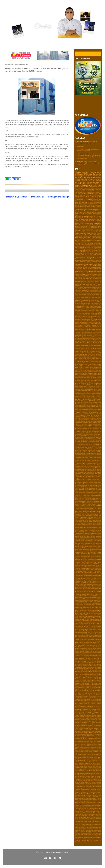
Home (7, 43)
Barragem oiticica (82, 407)
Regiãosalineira (78, 741)
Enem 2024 (90, 235)
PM (100, 664)
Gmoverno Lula (89, 549)
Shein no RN (91, 340)
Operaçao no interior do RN (81, 641)
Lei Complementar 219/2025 (88, 580)
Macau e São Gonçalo (96, 316)
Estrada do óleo (90, 513)
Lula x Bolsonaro (92, 587)
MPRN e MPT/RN (79, 596)
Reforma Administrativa (91, 331)
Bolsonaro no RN (79, 411)
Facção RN (96, 517)
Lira (87, 586)
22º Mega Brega (83, 356)
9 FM (82, 363)
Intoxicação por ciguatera (80, 565)
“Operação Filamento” (87, 840)
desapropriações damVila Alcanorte (88, 822)
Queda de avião (88, 724)
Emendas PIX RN (79, 507)
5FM (90, 360)
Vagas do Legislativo (87, 801)
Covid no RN (90, 295)
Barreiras (88, 407)
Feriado (81, 526)
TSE (76, 184)
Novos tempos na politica (91, 637)
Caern (83, 179)
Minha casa (94, 318)
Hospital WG (98, 557)
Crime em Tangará (87, 469)
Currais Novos (89, 259)
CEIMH (94, 413)
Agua (76, 376)
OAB (84, 269)
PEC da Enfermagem (94, 322)
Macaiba (87, 240)
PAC (87, 322)
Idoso (80, 561)
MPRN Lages (98, 594)
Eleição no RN (82, 235)
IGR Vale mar (81, 560)
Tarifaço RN (78, 782)
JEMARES (98, 568)
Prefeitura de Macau (87, 709)
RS (76, 273)
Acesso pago (85, 369)
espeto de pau (98, 823)
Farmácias (99, 522)
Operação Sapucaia (80, 651)
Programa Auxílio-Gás (80, 715)
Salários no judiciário (93, 759)
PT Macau (95, 201)
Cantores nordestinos (88, 424)
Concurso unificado (86, 293)
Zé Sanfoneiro (82, 817)
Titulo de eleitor (93, 226)
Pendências (93, 172)
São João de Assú (90, 776)
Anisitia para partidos (92, 380)
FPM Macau (90, 192)
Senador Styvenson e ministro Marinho (92, 765)
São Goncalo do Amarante (94, 209)
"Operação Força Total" (80, 279)
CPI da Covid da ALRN (92, 286)
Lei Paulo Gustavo (88, 239)
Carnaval (85, 204)
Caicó (84, 195)
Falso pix (84, 520)
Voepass (95, 811)
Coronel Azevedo (97, 462)
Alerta (100, 376)
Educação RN (90, 184)
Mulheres (82, 625)
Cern (85, 292)
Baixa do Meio (97, 401)
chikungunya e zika (88, 349)
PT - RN (94, 669)
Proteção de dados (80, 721)
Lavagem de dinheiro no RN (85, 576)
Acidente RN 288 (93, 369)
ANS (100, 366)
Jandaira (99, 206)
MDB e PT (98, 239)
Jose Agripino (83, 571)
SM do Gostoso (93, 755)
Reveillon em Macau (89, 747)
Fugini (99, 539)
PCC (92, 657)
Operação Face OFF (92, 644)
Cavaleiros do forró (81, 437)
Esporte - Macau (85, 302)
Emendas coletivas (88, 507)
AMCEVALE (92, 215)
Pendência (98, 680)
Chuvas (84, 232)
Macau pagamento (96, 605)
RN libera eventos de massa (90, 728)
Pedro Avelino (86, 270)
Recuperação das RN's (80, 736)
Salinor (88, 758)
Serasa (86, 340)
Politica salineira (84, 698)
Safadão (88, 756)
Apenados (99, 382)
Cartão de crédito (93, 433)
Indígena (91, 562)
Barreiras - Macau (95, 407)
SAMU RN (98, 753)
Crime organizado (80, 259)
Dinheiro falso (98, 488)
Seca (97, 760)
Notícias (77, 208)
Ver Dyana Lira (90, 346)
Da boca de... (80, 146)
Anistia (99, 380)
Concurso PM (78, 453)
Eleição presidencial (96, 504)
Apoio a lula (78, 383)
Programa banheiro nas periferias (93, 717)
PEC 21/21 (77, 660)
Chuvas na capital (84, 443)
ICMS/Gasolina (94, 558)
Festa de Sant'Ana (79, 529)
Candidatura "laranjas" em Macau (90, 423)
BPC (89, 399)
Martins (90, 609)
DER (89, 296)
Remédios (77, 274)
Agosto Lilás (86, 375)
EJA (86, 495)
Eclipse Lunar (98, 495)
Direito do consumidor (86, 490)
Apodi (99, 202)
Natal (79, 178)
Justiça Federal (87, 573)
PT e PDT (98, 269)
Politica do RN (81, 181)
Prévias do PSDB (87, 723)
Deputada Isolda (84, 482)
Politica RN (98, 184)
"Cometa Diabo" (83, 351)
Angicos (80, 229)
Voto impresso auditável (81, 347)
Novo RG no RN (95, 632)
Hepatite (85, 557)
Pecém (88, 680)
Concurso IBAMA (79, 452)
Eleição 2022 (85, 187)
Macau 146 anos (79, 600)
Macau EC (80, 316)
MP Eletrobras (83, 591)
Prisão (89, 198)
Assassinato (78, 216)
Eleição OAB (98, 503)
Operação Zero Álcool (80, 653)
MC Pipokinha (92, 589)
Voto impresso (87, 813)
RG (100, 724)
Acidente (99, 280)
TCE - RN (99, 778)
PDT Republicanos (81, 659)
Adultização (90, 373)
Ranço (86, 733)
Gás (94, 555)
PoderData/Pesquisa (79, 327)
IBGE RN (85, 214)
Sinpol (80, 771)
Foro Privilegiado (97, 536)
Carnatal (86, 255)
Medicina (79, 612)
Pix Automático (86, 690)
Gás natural (78, 557)
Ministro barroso (87, 618)
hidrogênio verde (79, 826)
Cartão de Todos (85, 433)
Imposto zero (98, 561)
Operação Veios (89, 651)
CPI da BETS (90, 415)
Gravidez (92, 551)
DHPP (81, 477)
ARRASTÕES (78, 367)
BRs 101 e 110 (82, 401)
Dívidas (80, 494)
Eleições (83, 506)
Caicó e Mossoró (88, 420)
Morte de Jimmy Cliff (88, 622)
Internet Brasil (79, 267)
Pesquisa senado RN (96, 688)
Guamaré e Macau (86, 554)
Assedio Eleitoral (79, 388)
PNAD (84, 666)
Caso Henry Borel (90, 434)
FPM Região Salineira (82, 517)
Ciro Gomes (98, 292)
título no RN (98, 835)
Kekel (98, 573)
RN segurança (88, 330)
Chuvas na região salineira (95, 443)
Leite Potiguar (91, 314)
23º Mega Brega (84, 357)
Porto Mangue (79, 704)
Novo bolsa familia (84, 321)
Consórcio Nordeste (96, 256)
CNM (84, 199)
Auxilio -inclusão (79, 395)
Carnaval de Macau (80, 189)
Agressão (91, 375)
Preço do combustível (86, 712)
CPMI (76, 418)
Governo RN (78, 201)
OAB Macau (92, 321)
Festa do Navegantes (90, 530)
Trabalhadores (98, 788)
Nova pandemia (81, 632)
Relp (95, 741)
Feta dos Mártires (97, 532)
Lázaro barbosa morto (84, 589)
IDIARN (92, 221)
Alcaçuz (84, 249)
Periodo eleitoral (94, 683)
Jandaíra (85, 267)
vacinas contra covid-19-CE (81, 836)
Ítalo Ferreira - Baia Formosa (90, 837)
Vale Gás (99, 801)
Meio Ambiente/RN (91, 612)
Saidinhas (97, 756)
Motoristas (77, 625)
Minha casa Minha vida (90, 616)
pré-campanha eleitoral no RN (87, 833)
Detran (89, 233)
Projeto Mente (78, 718)
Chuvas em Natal (91, 292)
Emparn (80, 212)
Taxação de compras (96, 782)
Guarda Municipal (87, 309)
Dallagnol (77, 478)
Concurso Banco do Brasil (94, 450)
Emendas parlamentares (81, 263)
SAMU (85, 335)
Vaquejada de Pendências (86, 803)
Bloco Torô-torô (86, 284)
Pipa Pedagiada (97, 689)
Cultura (96, 474)
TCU (80, 779)
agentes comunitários (92, 817)
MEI (81, 590)
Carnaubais (98, 181)
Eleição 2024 (93, 219)
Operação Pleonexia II (83, 650)
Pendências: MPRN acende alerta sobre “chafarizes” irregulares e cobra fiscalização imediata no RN (88, 163)
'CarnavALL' (98, 351)
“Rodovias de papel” (84, 842)
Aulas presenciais (79, 391)
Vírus (91, 813)
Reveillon (99, 746)
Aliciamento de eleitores (91, 378)
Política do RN (88, 208)
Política (89, 223)
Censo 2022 (88, 439)
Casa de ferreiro (82, 434)
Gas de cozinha (97, 543)
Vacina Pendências (84, 798)
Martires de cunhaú (96, 609)
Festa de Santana (89, 529)
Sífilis (89, 778)
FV (97, 302)
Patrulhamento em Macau (81, 679)
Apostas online (90, 383)
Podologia (77, 245)
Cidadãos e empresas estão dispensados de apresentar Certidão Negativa (88, 446)
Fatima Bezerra (97, 235)
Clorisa (81, 449)
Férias (91, 542)
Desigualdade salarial (96, 485)
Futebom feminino (85, 542)
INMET (85, 237)
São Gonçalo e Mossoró (89, 775)
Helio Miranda (86, 221)
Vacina (76, 344)
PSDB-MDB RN (88, 669)
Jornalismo (77, 571)
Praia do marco (86, 707)
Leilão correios (98, 583)
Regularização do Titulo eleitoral (89, 332)
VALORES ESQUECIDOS (85, 343)
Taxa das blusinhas (86, 341)
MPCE (95, 591)
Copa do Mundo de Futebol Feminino (92, 461)
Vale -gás (94, 801)
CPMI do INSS (84, 287)
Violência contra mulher (85, 810)
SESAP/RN (83, 274)
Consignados (98, 456)
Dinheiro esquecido (89, 488)
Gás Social (98, 555)
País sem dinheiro (91, 679)
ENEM (84, 184)
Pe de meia (92, 324)
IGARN (81, 237)
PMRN (81, 666)
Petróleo (89, 325)
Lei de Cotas (83, 581)
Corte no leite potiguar (92, 465)
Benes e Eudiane (87, 408)
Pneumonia (77, 693)
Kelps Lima (98, 221)
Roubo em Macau (84, 750)
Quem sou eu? (19, 43)
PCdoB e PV (96, 657)
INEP (86, 560)
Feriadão (91, 526)
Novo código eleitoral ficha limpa (93, 634)
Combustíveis (78, 293)
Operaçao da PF (79, 640)
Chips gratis (83, 442)
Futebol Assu (78, 542)
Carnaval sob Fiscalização (81, 431)
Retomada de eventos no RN (94, 744)
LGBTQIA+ (89, 574)
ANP (95, 280)
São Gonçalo (80, 775)
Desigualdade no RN (86, 485)
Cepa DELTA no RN (96, 439)
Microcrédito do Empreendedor (90, 613)
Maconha (77, 606)
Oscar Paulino (84, 657)
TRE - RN (84, 779)
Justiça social (95, 312)
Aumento (85, 229)
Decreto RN (88, 479)
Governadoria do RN (80, 308)
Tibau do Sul (95, 341)
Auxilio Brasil (78, 204)
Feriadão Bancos (97, 526)
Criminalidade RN (82, 472)
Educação (78, 179)
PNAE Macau (90, 666)
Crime (99, 187)
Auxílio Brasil (81, 252)
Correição (84, 463)
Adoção (77, 373)
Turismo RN (94, 276)
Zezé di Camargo (95, 816)
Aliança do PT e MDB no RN (94, 249)
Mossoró (98, 178)
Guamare (81, 309)
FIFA (100, 516)
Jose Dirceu (90, 571)
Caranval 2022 (83, 426)
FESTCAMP (96, 516)
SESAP (88, 335)
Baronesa (92, 404)
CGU (97, 413)
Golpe (95, 549)
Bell (100, 407)
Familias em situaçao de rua (89, 522)
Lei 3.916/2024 (90, 578)
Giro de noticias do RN (95, 306)
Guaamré (94, 552)
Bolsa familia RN (94, 284)
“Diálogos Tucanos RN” (80, 839)
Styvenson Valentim (84, 773)
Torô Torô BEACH (90, 787)
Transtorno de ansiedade (85, 791)
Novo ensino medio (79, 635)
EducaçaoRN (82, 498)
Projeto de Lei (85, 718)
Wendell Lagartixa (79, 814)
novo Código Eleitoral (89, 277)
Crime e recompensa (83, 468)
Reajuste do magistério (96, 734)
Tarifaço (82, 247)
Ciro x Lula (94, 447)
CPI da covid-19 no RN (91, 417)
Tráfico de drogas (84, 792)
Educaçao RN (84, 191)
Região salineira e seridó (94, 740)
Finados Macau (92, 533)
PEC (87, 659)
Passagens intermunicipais (94, 677)
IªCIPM (93, 568)
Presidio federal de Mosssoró (94, 711)
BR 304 (84, 216)
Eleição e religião (87, 504)
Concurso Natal (88, 452)
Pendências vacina (93, 682)
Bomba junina (95, 411)
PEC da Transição (84, 660)
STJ (96, 335)
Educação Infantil (83, 500)
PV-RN (86, 670)
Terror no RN (88, 785)
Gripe (91, 552)
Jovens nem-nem (97, 571)
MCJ (94, 239)
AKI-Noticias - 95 (94, 364)
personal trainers (93, 830)
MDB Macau (78, 590)
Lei (100, 267)
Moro (88, 621)
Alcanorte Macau (94, 376)
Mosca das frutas (97, 624)
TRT (100, 779)
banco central (82, 819)
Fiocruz (77, 535)
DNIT (84, 477)
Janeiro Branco (97, 570)
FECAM (84, 516)
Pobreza (82, 693)
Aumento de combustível (81, 250)
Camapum (88, 421)
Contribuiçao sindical (80, 459)
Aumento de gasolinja (96, 392)
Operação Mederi (79, 648)
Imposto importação (90, 561)
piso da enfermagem (91, 228)
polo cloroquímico (84, 350)
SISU (100, 246)
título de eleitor (91, 835)
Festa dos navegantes (88, 532)
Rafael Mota (95, 330)
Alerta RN (77, 378)
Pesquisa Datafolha (86, 271)
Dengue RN (83, 298)
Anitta (76, 382)
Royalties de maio (97, 752)
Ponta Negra (78, 701)
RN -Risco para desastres (81, 727)
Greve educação (97, 308)
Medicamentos (79, 269)
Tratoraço (93, 791)
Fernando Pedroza (79, 527)
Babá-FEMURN (90, 401)
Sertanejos (77, 768)
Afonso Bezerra (87, 178)
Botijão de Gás (97, 252)
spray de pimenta (83, 835)
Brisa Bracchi (91, 230)
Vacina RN (91, 247)
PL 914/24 (97, 664)
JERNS (77, 570)
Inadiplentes (78, 562)
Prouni (91, 245)
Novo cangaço (94, 242)
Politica (85, 198)
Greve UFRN (78, 221)
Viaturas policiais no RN (83, 808)
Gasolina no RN (87, 236)
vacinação (98, 277)
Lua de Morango (92, 586)
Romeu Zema (98, 749)
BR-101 (77, 401)
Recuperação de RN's (92, 736)
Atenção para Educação (88, 389)
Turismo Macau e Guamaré (95, 792)
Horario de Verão (91, 557)
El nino (91, 501)
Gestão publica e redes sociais (90, 548)
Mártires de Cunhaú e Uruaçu (84, 626)
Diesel (91, 299)
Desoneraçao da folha (80, 487)
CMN (76, 414)
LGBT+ (85, 574)
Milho (79, 615)
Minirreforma (98, 616)
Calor (95, 289)
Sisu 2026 (89, 771)
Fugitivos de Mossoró (80, 541)
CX (100, 230)
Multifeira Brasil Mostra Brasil (81, 319)
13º (98, 228)
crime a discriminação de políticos (88, 820)
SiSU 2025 (94, 769)
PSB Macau (83, 667)
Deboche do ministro (92, 478)
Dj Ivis (95, 491)
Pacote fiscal (91, 670)
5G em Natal (90, 280)
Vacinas (99, 798)
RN (86, 176)
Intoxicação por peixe (91, 565)
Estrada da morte (93, 302)
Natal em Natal (86, 242)
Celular (88, 290)
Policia (81, 208)
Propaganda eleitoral (85, 720)
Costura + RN (82, 466)
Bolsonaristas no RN (96, 410)
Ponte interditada (79, 702)
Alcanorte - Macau (85, 376)
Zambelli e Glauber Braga (81, 816)
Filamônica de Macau (80, 533)
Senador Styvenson (79, 340)
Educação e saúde (85, 501)
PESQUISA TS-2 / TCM (87, 661)
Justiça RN (81, 312)
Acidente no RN (79, 372)
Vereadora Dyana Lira (91, 806)
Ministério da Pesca (80, 619)
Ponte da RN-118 (97, 701)
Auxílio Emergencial (86, 283)
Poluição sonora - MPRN (88, 699)
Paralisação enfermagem (81, 673)
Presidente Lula (84, 711)
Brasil (91, 185)
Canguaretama (79, 232)
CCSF (91, 413)
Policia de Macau (97, 695)
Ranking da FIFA (79, 733)
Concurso (89, 232)
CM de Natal (78, 253)
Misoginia (87, 619)
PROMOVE (77, 667)
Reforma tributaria (87, 739)
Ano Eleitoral (81, 382)
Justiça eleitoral (88, 312)
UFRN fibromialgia (97, 794)
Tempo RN (83, 276)
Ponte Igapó (90, 701)
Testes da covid (95, 785)
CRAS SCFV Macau (93, 287)
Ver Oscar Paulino (82, 806)
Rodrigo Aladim (94, 334)
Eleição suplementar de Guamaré (89, 205)
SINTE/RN (93, 335)
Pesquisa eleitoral (79, 688)
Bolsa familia (88, 410)
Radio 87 (89, 731)
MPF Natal (81, 240)
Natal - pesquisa (85, 628)
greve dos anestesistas (95, 824)
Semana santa (82, 338)
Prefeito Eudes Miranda (85, 708)
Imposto (84, 561)
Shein (81, 768)
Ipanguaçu (93, 206)
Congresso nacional (80, 456)
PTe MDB (81, 670)
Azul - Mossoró (97, 398)
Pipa (93, 689)
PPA (100, 666)
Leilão (86, 314)
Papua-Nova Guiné (96, 672)
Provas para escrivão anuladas (93, 721)
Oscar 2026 (78, 657)
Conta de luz (78, 257)
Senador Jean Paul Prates (95, 338)
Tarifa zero (90, 781)
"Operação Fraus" (91, 351)
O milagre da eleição (83, 638)
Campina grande (79, 423)
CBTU (87, 413)
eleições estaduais (97, 349)
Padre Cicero (98, 670)
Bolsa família (90, 216)
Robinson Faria (78, 749)
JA (95, 568)
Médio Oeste (78, 628)
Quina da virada (96, 724)
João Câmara (91, 267)
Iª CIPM (95, 311)
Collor (85, 449)
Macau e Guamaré (92, 214)
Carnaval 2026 (78, 427)
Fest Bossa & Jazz (96, 527)
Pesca (99, 683)
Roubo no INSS (92, 750)
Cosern (84, 218)
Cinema (85, 447)
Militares (83, 615)
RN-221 (77, 730)
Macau (78, 172)
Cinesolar (89, 447)
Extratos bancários (97, 514)
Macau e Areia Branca (83, 603)
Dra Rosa (99, 493)
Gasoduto (77, 545)
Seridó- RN (98, 766)
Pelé (76, 325)
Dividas (81, 491)
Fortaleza (77, 538)
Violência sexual (88, 811)
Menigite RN (98, 612)
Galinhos (87, 179)
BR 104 (92, 399)
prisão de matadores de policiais (89, 832)
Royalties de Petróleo (88, 752)
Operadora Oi (98, 638)
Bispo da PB (82, 410)
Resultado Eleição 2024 (81, 744)
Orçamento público (97, 656)
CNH (95, 216)
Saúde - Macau (92, 760)
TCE (95, 194)
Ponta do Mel (84, 701)
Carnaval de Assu (81, 429)
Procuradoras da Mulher (89, 714)
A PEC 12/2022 (87, 363)
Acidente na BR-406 (87, 370)
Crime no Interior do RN (81, 471)
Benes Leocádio (79, 408)
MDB (81, 315)
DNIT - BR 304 (88, 477)
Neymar (77, 631)
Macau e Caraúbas (93, 603)
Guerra (93, 309)
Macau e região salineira (81, 222)
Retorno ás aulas (92, 746)
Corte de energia (82, 295)
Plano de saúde (94, 690)
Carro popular (94, 431)
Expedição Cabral (88, 514)
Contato (31, 43)
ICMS (95, 185)
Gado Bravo (81, 543)
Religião (92, 741)
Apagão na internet (92, 382)
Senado (87, 338)
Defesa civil (80, 481)
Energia (94, 195)
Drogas (77, 494)
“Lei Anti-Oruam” (90, 839)
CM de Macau (93, 187)
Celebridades (82, 439)
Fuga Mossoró (93, 305)
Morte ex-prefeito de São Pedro (86, 624)
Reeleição (83, 331)
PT (87, 194)
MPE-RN (99, 591)
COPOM (99, 414)
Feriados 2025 (86, 526)
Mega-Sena (84, 612)
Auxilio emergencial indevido (90, 395)
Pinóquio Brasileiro (87, 689)
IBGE (82, 194)
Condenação (98, 455)
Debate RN (78, 298)
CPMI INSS (80, 418)
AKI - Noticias (87, 364)
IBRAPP (77, 311)
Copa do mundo (88, 462)
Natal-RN (98, 182)
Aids (79, 376)
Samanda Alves (78, 337)
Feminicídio (81, 303)
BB (85, 252)
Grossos (77, 309)
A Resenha (93, 363)
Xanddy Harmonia (93, 814)
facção (76, 824)
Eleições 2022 (97, 199)
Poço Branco (87, 328)
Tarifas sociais (97, 781)
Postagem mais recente (16, 197)
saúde (80, 184)
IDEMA (96, 266)
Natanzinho (82, 629)
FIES (100, 205)
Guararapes (83, 555)
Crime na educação (96, 469)
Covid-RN (98, 257)
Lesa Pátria (86, 584)
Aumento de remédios (80, 394)
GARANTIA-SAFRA (97, 542)
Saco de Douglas (82, 756)
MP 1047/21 (98, 590)
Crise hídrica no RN (91, 472)
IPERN (89, 560)
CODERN (87, 414)
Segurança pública (87, 225)
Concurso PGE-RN (96, 452)
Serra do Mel (95, 225)
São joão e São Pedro (83, 778)
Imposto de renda (85, 206)
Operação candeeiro (91, 653)
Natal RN (94, 222)
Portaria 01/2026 (86, 702)
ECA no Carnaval (86, 494)
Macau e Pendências (85, 605)
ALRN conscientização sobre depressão (88, 366)
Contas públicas (97, 458)
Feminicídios (87, 303)
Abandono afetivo (87, 367)
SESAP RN (91, 194)
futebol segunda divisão (84, 824)
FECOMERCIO (89, 516)
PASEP (89, 657)
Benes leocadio (90, 252)
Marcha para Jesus (84, 609)
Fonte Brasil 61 (88, 536)
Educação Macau (84, 300)
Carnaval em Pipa (96, 430)
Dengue (87, 185)
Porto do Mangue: (90, 704)
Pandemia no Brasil (87, 672)
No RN (86, 631)
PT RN (81, 324)
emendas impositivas (90, 823)
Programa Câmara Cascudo (94, 715)
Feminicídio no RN (91, 525)
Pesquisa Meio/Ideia (96, 685)
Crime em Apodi (92, 468)
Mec (85, 194)
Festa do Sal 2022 (79, 532)
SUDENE (89, 274)
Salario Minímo (83, 758)
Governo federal (97, 236)
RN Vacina (81, 728)
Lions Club (98, 584)
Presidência (78, 712)
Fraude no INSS (85, 305)
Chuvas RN (78, 192)
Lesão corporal (92, 584)
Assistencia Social (97, 388)
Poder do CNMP (89, 693)
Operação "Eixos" (92, 641)
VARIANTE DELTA (96, 343)
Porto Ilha (99, 702)
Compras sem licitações (81, 450)
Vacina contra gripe (93, 798)
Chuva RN (88, 442)
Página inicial (37, 197)
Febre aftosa (78, 236)
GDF (76, 543)
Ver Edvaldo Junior (91, 804)
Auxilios (89, 397)
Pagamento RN (78, 672)
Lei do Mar (89, 581)
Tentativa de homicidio (91, 784)
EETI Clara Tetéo (94, 494)
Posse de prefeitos (88, 705)
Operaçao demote (88, 640)
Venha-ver (84, 346)
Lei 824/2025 (78, 577)
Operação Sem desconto (81, 322)
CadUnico (82, 420)
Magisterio (77, 318)
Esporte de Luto (82, 513)
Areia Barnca (91, 281)
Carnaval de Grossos (90, 429)
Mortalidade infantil (94, 621)
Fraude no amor (94, 539)
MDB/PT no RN (91, 315)
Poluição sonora (79, 699)
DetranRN (89, 195)
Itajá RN (91, 311)
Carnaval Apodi (93, 427)
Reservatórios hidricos (85, 743)
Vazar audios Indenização (81, 804)
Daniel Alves (93, 296)
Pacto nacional (86, 324)
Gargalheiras (87, 543)
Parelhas (87, 675)
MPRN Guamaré (90, 594)
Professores (98, 714)
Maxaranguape (91, 610)
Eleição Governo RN (90, 503)
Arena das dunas (80, 385)
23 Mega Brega (89, 279)
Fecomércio (78, 523)
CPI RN (99, 216)
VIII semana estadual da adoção (83, 797)
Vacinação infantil (97, 800)
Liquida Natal (83, 586)
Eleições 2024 (98, 300)
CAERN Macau (97, 191)
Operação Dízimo (83, 644)
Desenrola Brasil (79, 219)
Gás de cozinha (97, 212)
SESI (86, 755)
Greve (81, 197)
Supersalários (92, 773)
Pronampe (77, 720)
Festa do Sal (98, 530)
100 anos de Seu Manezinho (89, 353)
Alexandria (82, 378)
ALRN (90, 176)
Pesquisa (99, 243)
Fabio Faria (90, 517)
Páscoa (94, 723)
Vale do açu (78, 803)
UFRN (76, 195)
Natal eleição (91, 319)
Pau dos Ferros (91, 243)
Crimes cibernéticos (91, 471)
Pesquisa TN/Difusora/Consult (94, 686)
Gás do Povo (98, 309)
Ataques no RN (79, 389)
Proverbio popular (79, 723)
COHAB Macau (93, 414)
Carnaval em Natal (86, 430)
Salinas (99, 335)
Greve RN (87, 188)
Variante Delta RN (97, 803)
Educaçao (77, 191)
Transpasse (78, 789)
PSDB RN (96, 197)
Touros (86, 247)
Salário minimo (93, 758)
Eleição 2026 (91, 300)
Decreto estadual (90, 260)
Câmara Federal (84, 296)
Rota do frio (78, 750)
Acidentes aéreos (87, 372)
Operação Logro (97, 647)
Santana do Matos (96, 274)
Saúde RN (95, 202)
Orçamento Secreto (87, 656)
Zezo (89, 816)
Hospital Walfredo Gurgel (87, 266)
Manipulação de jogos (89, 608)
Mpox (80, 242)
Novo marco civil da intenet (90, 635)
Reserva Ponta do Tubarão (84, 334)
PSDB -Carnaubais (79, 669)
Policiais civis (88, 327)
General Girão (81, 546)
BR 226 (95, 399)
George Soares (86, 306)
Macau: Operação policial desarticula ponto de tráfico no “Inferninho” (88, 150)
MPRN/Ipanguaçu (88, 596)
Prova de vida (96, 245)
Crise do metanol (97, 295)
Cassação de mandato (90, 436)
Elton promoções (97, 506)
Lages (99, 312)
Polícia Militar (98, 699)
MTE (95, 596)
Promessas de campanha (95, 718)
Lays (93, 576)
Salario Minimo (79, 225)
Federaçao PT (84, 523)
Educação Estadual (91, 498)
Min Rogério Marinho (85, 318)
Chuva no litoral (94, 442)
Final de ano (98, 533)
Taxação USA (88, 782)
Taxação (83, 782)
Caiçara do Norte (79, 255)
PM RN (77, 666)
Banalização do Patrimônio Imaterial (84, 402)
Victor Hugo (91, 808)
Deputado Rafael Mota (81, 233)
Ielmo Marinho (91, 237)
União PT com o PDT (93, 795)
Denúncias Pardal (90, 298)
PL (98, 663)
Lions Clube (78, 586)
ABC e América (80, 364)
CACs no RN (83, 413)
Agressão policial (97, 375)
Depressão (77, 482)
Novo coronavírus (82, 634)
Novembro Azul (97, 319)
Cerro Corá (77, 440)
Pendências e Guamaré (81, 682)
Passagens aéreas (88, 676)
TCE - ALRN (93, 778)
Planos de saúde (97, 692)
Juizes (82, 573)
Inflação (77, 564)
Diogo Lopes (78, 490)
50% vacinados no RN (83, 360)
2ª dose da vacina (87, 359)
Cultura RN (77, 296)
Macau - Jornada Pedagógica (87, 597)
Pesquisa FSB (88, 685)
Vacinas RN (81, 344)
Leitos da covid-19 (79, 584)
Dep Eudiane (87, 481)
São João (77, 247)
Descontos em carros (88, 484)
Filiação (86, 533)
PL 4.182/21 (91, 664)
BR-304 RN (96, 283)
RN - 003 (85, 725)
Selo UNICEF (98, 763)
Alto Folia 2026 (85, 379)
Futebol (99, 305)
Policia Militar (82, 695)
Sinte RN (84, 771)
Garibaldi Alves (78, 306)
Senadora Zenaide (79, 766)
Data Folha (98, 296)
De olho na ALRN (83, 478)
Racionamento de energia (81, 731)
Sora (94, 772)
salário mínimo (92, 350)
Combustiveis (95, 204)
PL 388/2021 (86, 664)
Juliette (97, 237)
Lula (92, 188)
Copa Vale (81, 461)
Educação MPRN (91, 500)
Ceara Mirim (89, 437)
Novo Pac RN (88, 632)
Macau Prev (95, 602)
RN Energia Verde (79, 725)
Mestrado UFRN (79, 613)
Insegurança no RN (87, 201)
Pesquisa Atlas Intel (80, 685)
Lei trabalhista (95, 581)
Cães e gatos (83, 475)
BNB (92, 283)
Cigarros (81, 447)
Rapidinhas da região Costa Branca (89, 246)
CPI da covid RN (82, 417)
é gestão (99, 837)
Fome (82, 536)
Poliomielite (94, 327)
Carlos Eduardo (90, 199)
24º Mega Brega (92, 357)
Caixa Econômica (89, 289)
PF (94, 192)
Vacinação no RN (79, 801)
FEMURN (84, 192)
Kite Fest (81, 574)
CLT (100, 413)
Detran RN (98, 189)
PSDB (92, 197)
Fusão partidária (97, 541)
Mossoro (99, 318)
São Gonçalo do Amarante (82, 211)
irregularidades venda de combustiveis (87, 827)
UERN (77, 199)
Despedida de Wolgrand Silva (91, 487)
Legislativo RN (98, 576)
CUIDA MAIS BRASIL (94, 418)
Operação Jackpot (79, 647)
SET (89, 755)
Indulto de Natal (85, 562)
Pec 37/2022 (98, 679)
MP (83, 590)
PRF (82, 243)
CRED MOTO (86, 418)
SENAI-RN (82, 755)
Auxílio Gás (94, 397)
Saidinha (92, 756)
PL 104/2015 (80, 664)
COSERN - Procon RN (80, 415)
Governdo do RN (89, 308)
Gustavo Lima (90, 555)
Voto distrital (80, 813)
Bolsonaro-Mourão (87, 411)
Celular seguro (93, 290)
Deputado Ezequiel (85, 262)
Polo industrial (98, 698)
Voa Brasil (96, 247)
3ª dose (93, 359)
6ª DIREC (93, 360)
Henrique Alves (79, 214)
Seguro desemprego (80, 763)
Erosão (77, 513)
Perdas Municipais (85, 683)
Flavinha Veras (87, 535)
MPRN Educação (82, 594)
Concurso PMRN (93, 453)
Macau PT (89, 602)
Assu (80, 195)
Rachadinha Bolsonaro (95, 730)
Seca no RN (90, 337)
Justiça (97, 267)
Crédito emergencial (89, 474)
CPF (86, 415)
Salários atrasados (84, 759)
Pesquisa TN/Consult (80, 686)
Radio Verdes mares (96, 731)
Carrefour (89, 431)
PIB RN (88, 663)
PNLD (95, 666)
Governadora (78, 551)
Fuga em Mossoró (83, 264)
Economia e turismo (80, 497)
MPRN (86, 174)
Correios (94, 232)
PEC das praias (93, 660)
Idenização (93, 560)
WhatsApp (86, 814)
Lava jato (77, 576)
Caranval (77, 426)
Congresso (93, 293)
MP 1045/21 (87, 590)
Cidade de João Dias (90, 445)
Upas (100, 795)
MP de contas (90, 591)
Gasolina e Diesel (91, 545)
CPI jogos (99, 417)
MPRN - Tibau (89, 593)
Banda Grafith (93, 211)
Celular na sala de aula (95, 255)
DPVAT (93, 477)
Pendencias (98, 188)
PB (86, 269)
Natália (87, 629)
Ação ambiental (84, 399)
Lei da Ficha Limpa (80, 314)
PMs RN (77, 324)
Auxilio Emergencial (92, 250)
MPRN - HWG (82, 593)
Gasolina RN (83, 545)
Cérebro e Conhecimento (92, 475)
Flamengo (81, 535)
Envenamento (93, 512)
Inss (87, 181)
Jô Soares (94, 573)
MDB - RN (98, 589)
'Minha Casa (78, 353)
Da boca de (83, 260)
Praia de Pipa (78, 707)
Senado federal (78, 765)
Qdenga (83, 724)
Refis (91, 737)
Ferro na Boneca (88, 527)
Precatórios (93, 328)
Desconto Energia (79, 484)
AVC (82, 367)
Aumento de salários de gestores (93, 394)
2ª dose (81, 359)
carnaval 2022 (82, 228)
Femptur (77, 526)
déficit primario (82, 823)
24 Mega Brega (96, 279)
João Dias (77, 573)
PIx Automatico (94, 663)
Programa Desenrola (80, 717)
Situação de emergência (81, 209)
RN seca (99, 728)
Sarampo (77, 276)
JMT (80, 570)
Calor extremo (82, 421)
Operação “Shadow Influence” (87, 654)
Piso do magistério (82, 223)
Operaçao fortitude (97, 640)
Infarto (95, 562)
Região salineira (90, 189)
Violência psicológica (80, 811)
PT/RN (76, 670)
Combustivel (78, 218)
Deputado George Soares (95, 482)
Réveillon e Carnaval (91, 753)
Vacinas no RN (78, 800)
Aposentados (83, 383)
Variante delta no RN (90, 344)
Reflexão (95, 737)
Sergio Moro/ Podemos (89, 766)
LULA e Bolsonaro (97, 574)
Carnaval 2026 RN (86, 427)
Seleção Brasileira (89, 763)
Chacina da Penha (93, 440)
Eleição (86, 219)
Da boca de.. (98, 477)
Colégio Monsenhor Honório (94, 449)
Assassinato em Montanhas (94, 386)
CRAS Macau (97, 253)
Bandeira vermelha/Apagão (82, 404)
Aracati (95, 383)
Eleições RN (89, 506)
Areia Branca (93, 174)
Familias (80, 522)
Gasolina (89, 212)
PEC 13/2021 (91, 659)
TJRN (87, 226)
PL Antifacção (91, 269)
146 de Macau (84, 354)
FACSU (80, 516)
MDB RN (85, 315)
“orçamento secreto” (93, 842)
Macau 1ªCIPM (86, 600)
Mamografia (91, 606)
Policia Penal (89, 695)
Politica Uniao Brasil (93, 696)
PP (97, 666)
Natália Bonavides (93, 629)
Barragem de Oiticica (87, 405)
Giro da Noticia (82, 549)
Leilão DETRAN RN (84, 583)
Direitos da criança (96, 490)
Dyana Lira (94, 233)
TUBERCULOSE (79, 781)
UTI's (84, 795)
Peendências (93, 680)
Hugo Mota (78, 558)
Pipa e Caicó (78, 690)
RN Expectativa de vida (93, 727)
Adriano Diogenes (83, 373)
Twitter (84, 794)
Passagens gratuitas (96, 676)
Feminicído (98, 525)
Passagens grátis (80, 677)
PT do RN (98, 669)
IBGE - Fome (87, 558)
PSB (85, 243)
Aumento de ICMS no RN (89, 391)
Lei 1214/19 (84, 578)
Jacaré (83, 570)
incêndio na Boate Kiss (88, 826)
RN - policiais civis (97, 725)
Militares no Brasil (90, 615)
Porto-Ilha (99, 704)
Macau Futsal (78, 602)
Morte (89, 222)
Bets (100, 283)
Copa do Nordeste (79, 462)
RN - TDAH (90, 725)
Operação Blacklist (92, 642)
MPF (89, 197)
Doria (80, 493)
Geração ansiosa (88, 546)
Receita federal (82, 273)
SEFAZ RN (77, 755)
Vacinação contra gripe (87, 800)
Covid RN (98, 232)
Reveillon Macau (79, 747)
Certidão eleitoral (84, 440)
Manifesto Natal (79, 608)
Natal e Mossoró (94, 628)
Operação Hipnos (97, 645)
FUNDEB (77, 206)
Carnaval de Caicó (82, 290)
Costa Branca (91, 218)
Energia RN (92, 510)
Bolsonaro (92, 182)
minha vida (77, 350)
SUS (91, 202)
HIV (79, 266)
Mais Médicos (84, 606)
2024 (89, 354)
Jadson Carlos (89, 570)
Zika (94, 347)
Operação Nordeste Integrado (90, 648)
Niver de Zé (82, 631)
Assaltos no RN (83, 386)
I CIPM (82, 558)
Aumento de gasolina (86, 392)
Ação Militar (78, 399)
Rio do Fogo (98, 747)
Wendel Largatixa (97, 813)
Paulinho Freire (79, 270)
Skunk (91, 772)
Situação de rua (86, 772)
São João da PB (82, 776)
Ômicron (81, 199)
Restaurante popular (96, 743)
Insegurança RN (85, 311)
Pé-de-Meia (82, 330)
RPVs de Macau (84, 730)
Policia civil (87, 202)
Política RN (81, 328)
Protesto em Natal (96, 720)
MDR (76, 240)
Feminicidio (84, 525)
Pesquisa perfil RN (87, 688)
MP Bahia (77, 591)
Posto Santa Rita (97, 705)
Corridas (85, 465)
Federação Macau (92, 523)
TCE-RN (79, 341)
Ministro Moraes (79, 618)
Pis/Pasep (81, 202)
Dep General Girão (96, 481)
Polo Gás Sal (91, 698)
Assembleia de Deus (88, 388)
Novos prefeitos (81, 637)
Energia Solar (78, 302)
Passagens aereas (79, 676)
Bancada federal (97, 402)
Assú (90, 181)
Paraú (83, 675)
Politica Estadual (79, 696)
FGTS (85, 212)
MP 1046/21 (93, 590)
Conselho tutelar (86, 256)
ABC (96, 363)
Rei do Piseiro (86, 741)
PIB (85, 663)
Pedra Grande (98, 324)
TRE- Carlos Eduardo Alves (92, 779)
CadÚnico (82, 289)
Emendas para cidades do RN (82, 509)
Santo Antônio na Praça (83, 760)
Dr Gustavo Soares (97, 299)
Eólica (76, 516)
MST (93, 596)
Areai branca (84, 281)
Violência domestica (96, 810)
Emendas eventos (97, 507)
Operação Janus (88, 647)
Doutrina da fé (93, 493)
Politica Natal (85, 696)
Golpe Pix (99, 549)
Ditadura (77, 491)
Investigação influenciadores (85, 567)
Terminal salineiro (81, 785)
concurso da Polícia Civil (91, 819)
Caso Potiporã (82, 436)
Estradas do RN (97, 513)
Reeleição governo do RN (84, 737)
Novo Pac (77, 321)
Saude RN (98, 208)
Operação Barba (83, 642)
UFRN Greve (89, 794)
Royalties (81, 335)
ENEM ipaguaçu (91, 495)
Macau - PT (81, 599)
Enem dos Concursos (84, 510)
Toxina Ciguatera (89, 788)
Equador (99, 512)
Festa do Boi (94, 303)
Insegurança (81, 564)
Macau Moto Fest (86, 316)
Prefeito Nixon (93, 708)
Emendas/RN (93, 509)
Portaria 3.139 (93, 702)
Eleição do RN (79, 504)
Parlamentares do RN (95, 675)
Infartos (99, 562)
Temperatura (82, 784)
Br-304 (83, 230)
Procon (81, 714)
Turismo (88, 276)
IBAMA (77, 237)
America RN (84, 380)
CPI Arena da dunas (82, 286)
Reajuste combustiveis (85, 734)
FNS (76, 517)
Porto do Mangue (84, 245)
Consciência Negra (90, 456)
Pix (98, 185)
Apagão (86, 382)
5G (100, 247)
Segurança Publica (88, 762)
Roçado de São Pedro (80, 753)
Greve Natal (86, 552)
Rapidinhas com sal (93, 733)
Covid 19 (98, 218)
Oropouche (98, 654)
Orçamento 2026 (79, 656)
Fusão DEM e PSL (89, 541)
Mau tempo (85, 610)
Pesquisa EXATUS (96, 271)
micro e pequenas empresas (88, 829)
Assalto (77, 386)
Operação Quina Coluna (95, 650)
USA (82, 795)
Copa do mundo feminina (89, 257)
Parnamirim (98, 192)
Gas (91, 543)
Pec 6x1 (77, 680)
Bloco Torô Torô (79, 284)
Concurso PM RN (85, 453)
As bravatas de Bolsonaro (95, 385)
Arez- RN (87, 385)
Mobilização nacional (82, 621)
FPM (94, 178)
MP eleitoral (98, 315)
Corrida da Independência (92, 463)
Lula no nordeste (83, 587)
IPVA (100, 266)
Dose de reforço (85, 493)
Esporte (99, 219)
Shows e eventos (87, 769)
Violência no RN (97, 346)
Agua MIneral (78, 249)
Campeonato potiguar (96, 421)
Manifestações (98, 606)
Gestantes (95, 546)
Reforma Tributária (96, 223)
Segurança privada (97, 762)
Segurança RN (94, 198)
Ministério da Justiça (96, 618)
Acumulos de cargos (96, 372)
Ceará (89, 204)
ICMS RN (85, 197)
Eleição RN (78, 194)
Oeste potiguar (91, 638)
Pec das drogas (83, 680)
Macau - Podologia (89, 599)
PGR (100, 322)
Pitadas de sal (97, 325)
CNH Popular (81, 414)
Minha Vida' (81, 616)
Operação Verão (97, 651)
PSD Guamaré (98, 667)
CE (97, 230)
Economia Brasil (96, 262)
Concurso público (90, 455)
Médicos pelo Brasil (96, 626)
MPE (76, 316)
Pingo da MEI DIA (79, 689)
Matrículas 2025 (79, 610)
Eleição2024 (78, 506)
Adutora (95, 373)
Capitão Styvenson (97, 424)
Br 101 (99, 284)
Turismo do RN (79, 794)
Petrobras (90, 191)
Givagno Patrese (92, 264)
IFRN (87, 182)
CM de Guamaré (80, 182)
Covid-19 (93, 179)
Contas (91, 458)
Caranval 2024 (90, 426)
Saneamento (85, 337)
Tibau (91, 341)
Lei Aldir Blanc (78, 580)
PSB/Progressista (90, 667)
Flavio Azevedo (94, 535)
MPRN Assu (95, 593)
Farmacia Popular (92, 263)
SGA (93, 208)
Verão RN (92, 807)
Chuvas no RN (79, 185)
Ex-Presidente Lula (79, 514)
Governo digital (85, 551)
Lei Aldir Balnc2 (97, 578)
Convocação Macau (89, 459)
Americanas (78, 281)
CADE (76, 286)
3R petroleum (84, 215)
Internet (99, 564)
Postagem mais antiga (58, 197)
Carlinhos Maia (97, 426)
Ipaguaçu (94, 567)
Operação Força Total (86, 645)
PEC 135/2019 (98, 659)
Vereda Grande (86, 807)
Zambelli (99, 814)
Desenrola (82, 299)
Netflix (99, 629)
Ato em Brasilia (97, 389)
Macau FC (93, 600)
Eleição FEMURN (81, 503)
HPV (82, 557)
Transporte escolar (85, 789)
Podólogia (95, 693)
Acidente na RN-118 (96, 370)
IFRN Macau (79, 188)
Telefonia (77, 784)
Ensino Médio (86, 512)
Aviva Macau (91, 398)
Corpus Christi (78, 463)
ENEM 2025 (78, 300)
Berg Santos (94, 408)
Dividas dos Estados (88, 491)
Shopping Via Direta (88, 768)
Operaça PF (98, 321)
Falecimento (91, 519)
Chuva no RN (78, 256)
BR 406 (99, 399)
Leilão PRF (91, 583)
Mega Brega (93, 240)
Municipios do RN (88, 625)
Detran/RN (86, 299)
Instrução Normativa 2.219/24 (91, 564)
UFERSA (99, 194)
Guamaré (85, 172)
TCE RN (77, 779)
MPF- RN (77, 593)
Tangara (85, 781)
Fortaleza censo (83, 538)
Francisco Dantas (91, 538)
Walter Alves (90, 347)
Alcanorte (98, 215)
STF (93, 181)
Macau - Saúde (97, 599)
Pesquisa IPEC (82, 325)
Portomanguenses (79, 705)
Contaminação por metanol (82, 458)
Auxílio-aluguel (85, 398)
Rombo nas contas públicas (88, 749)
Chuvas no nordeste (80, 445)
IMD (80, 311)
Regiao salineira (83, 740)
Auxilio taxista (83, 397)
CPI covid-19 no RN (88, 253)
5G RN (85, 280)
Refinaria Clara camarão (94, 273)
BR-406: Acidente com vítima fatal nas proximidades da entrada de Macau (87, 142)
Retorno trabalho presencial (81, 746)
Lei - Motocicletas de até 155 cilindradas (90, 577)
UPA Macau (78, 795)
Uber (87, 795)
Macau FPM (98, 600)
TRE (100, 198)
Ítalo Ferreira (81, 837)
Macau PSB (84, 602)
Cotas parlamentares (90, 466)
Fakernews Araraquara (83, 519)
